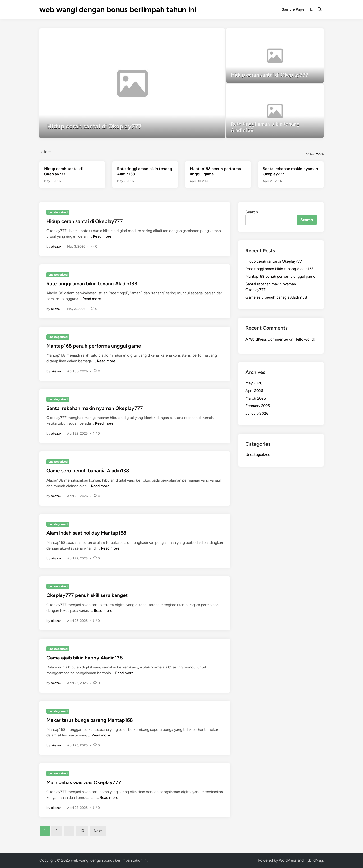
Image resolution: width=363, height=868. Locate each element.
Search (252, 212)
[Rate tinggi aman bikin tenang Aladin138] (275, 111)
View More (315, 154)
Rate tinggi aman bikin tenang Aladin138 (92, 284)
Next (98, 831)
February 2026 (258, 406)
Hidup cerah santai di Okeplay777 (85, 221)
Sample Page (293, 9)
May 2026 (254, 383)
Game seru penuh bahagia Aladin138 (88, 470)
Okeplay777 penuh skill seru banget (87, 595)
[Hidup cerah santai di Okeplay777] (132, 83)
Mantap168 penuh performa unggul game (94, 346)
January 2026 (257, 413)
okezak (56, 247)
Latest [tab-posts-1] (45, 152)
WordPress (288, 860)
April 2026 (254, 391)
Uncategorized (58, 212)
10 (82, 831)
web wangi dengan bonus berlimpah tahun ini (118, 9)
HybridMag (314, 860)
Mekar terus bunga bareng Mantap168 (90, 720)
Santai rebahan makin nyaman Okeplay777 (95, 408)
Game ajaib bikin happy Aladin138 (85, 658)
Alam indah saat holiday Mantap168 (86, 533)
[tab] (45, 151)
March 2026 (256, 398)
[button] (203, 34)
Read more (102, 236)
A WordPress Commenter (267, 339)
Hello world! (305, 339)
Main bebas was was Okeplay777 (84, 782)
